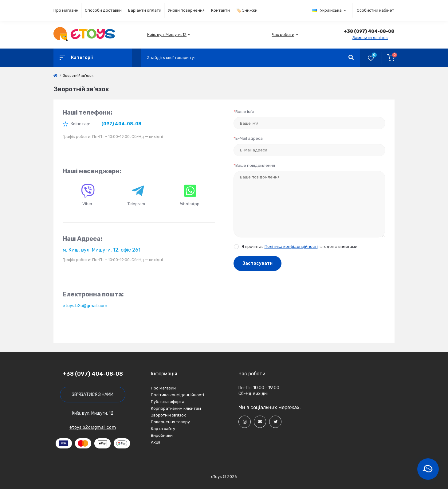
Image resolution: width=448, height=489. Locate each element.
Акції (155, 442)
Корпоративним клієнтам (176, 408)
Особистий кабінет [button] (375, 10)
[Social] (245, 422)
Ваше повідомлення (254, 165)
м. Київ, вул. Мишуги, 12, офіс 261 (102, 250)
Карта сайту (163, 429)
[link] (55, 76)
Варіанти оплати (145, 10)
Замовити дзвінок (370, 38)
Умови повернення (186, 10)
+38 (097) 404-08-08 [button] (93, 374)
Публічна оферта (168, 402)
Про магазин (66, 10)
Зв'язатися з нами (93, 395)
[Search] (351, 58)
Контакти (220, 10)
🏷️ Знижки (247, 10)
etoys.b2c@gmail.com (85, 306)
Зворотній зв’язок (168, 415)
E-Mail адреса (248, 138)
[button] (167, 35)
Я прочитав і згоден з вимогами (299, 247)
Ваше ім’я (244, 112)
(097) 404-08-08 (121, 124)
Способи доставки (103, 10)
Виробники (162, 435)
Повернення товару (170, 422)
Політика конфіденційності (291, 246)
